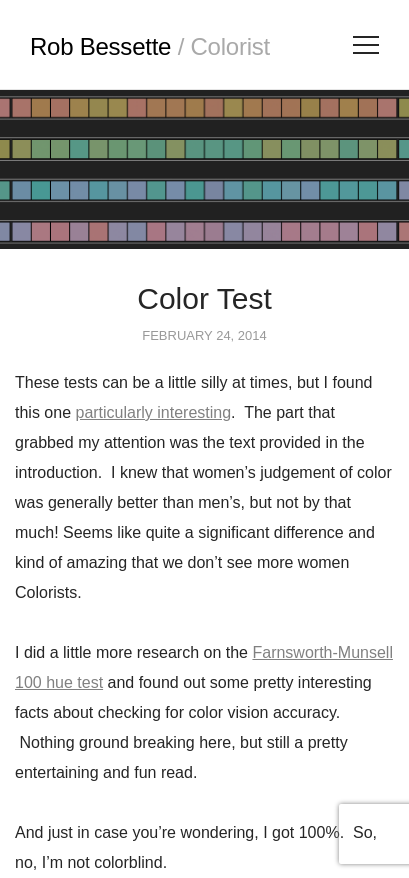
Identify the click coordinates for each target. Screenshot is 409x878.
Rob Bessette (150, 46)
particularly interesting (153, 412)
